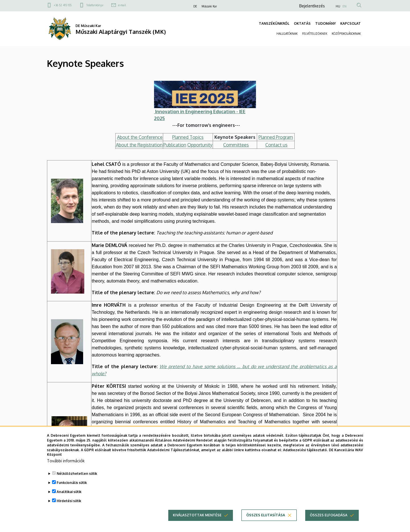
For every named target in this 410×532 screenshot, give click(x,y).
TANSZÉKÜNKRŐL (274, 23)
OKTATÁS (302, 23)
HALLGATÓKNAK (287, 34)
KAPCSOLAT (350, 23)
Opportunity (200, 145)
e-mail (122, 5)
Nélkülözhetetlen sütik (77, 483)
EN (345, 6)
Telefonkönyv (95, 5)
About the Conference (140, 137)
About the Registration (139, 145)
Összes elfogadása (329, 525)
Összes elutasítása (266, 525)
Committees (236, 145)
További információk (66, 470)
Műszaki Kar (209, 6)
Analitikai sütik (69, 501)
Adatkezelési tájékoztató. (305, 459)
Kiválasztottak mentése (197, 525)
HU (338, 6)
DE (195, 6)
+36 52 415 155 (63, 5)
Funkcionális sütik (72, 492)
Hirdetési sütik (69, 511)
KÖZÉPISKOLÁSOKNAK (346, 34)
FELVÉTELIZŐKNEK (315, 34)
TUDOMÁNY (325, 23)
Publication (175, 145)
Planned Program (276, 137)
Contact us (276, 145)
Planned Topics (188, 137)
